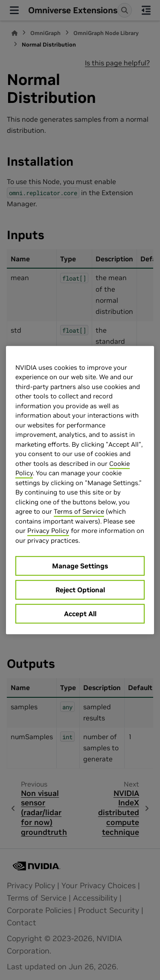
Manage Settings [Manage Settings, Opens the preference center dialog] (80, 566)
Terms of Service (79, 511)
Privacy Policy (48, 531)
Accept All (80, 614)
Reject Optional (80, 590)
